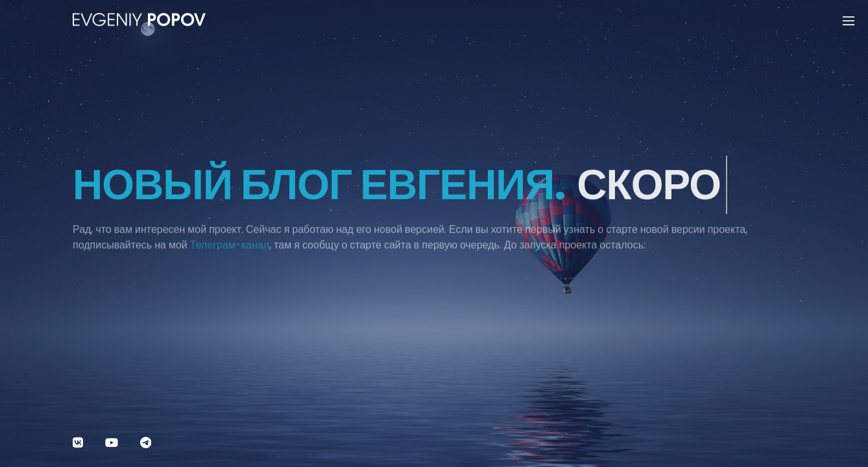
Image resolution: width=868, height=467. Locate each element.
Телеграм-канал (230, 250)
